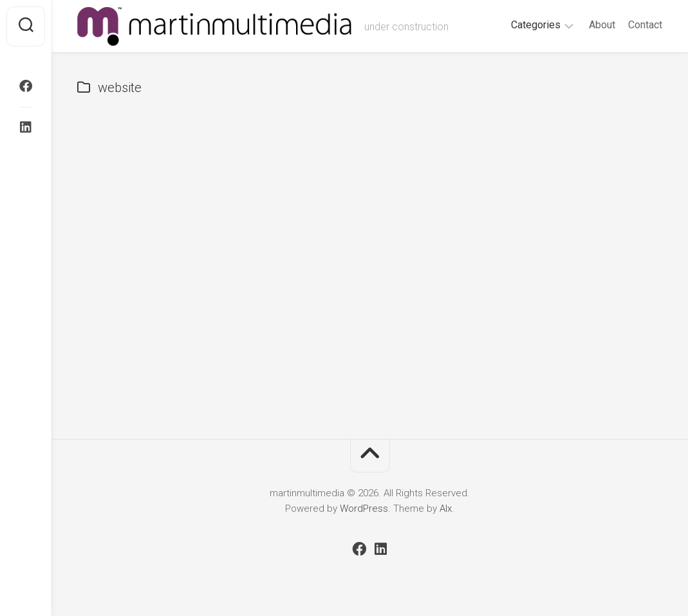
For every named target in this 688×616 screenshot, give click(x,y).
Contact (645, 25)
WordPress (364, 509)
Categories (536, 25)
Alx (446, 509)
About (602, 25)
